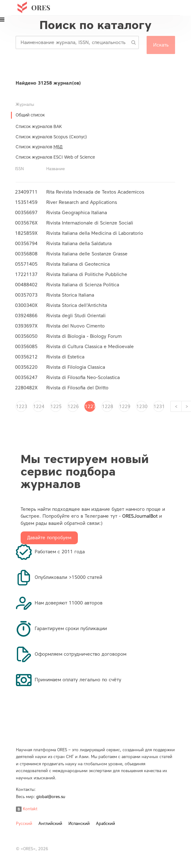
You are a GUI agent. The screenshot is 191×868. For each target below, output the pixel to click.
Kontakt (27, 809)
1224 (38, 407)
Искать (161, 45)
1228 (107, 407)
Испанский (79, 824)
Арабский (106, 824)
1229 (124, 407)
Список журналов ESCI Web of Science (55, 157)
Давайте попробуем (49, 538)
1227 (90, 407)
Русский (24, 824)
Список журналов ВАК (39, 127)
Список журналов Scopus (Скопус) (51, 137)
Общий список (30, 115)
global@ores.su (51, 797)
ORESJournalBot (140, 516)
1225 (56, 407)
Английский (50, 824)
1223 (21, 407)
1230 (142, 407)
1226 (73, 407)
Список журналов (39, 147)
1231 (159, 407)
